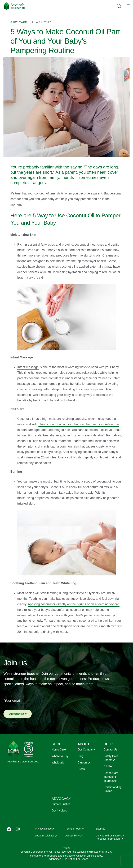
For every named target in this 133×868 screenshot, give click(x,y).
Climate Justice (61, 804)
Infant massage (28, 367)
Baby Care (19, 22)
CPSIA (108, 766)
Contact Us (110, 750)
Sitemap (101, 829)
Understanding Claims (113, 789)
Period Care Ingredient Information (111, 777)
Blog (80, 756)
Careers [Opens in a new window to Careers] (83, 763)
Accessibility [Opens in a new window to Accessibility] (72, 836)
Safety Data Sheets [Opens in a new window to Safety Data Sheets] (111, 758)
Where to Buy (60, 756)
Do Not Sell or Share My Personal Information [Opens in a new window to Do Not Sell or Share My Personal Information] (110, 837)
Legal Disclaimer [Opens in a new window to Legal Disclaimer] (45, 836)
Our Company (86, 750)
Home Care (59, 750)
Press (81, 769)
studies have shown (31, 267)
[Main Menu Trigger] (127, 6)
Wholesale (58, 763)
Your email (12, 701)
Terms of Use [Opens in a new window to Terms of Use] (73, 829)
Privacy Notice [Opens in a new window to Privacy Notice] (43, 829)
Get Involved (59, 811)
